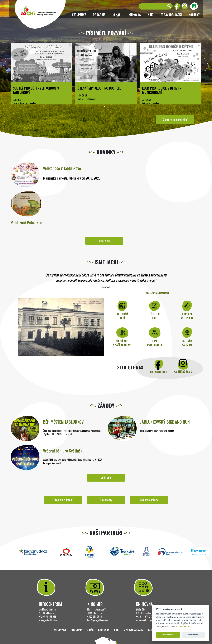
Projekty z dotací (63, 500)
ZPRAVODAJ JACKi (171, 15)
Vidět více (104, 241)
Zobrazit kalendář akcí (175, 120)
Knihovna (135, 15)
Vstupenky (79, 15)
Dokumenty (106, 500)
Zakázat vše (193, 635)
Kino (151, 15)
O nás (90, 630)
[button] (105, 107)
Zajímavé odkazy (149, 500)
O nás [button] (117, 15)
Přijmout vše (168, 635)
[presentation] (6, 66)
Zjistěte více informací (157, 293)
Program (99, 15)
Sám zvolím (184, 627)
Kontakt (194, 15)
